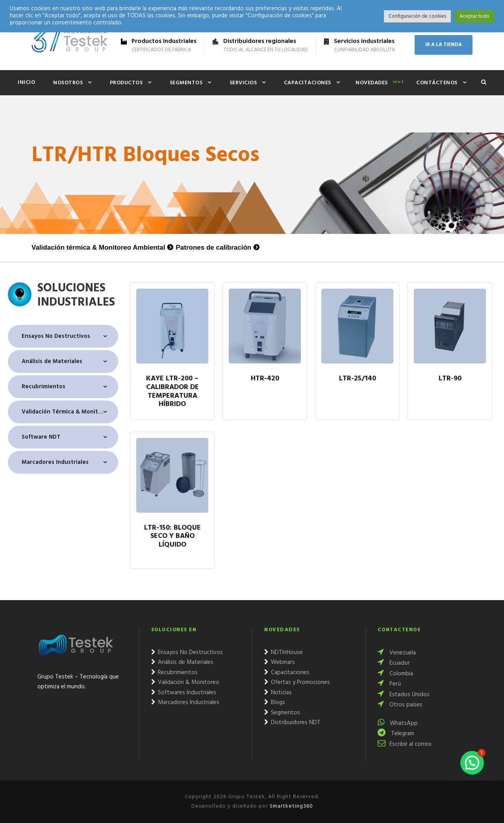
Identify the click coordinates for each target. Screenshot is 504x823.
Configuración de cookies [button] (417, 16)
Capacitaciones (308, 83)
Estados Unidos (404, 695)
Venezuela (397, 653)
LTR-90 (450, 379)
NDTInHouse (283, 652)
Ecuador (394, 663)
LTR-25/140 (358, 379)
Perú (389, 684)
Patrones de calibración (213, 247)
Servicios (243, 83)
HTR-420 (265, 379)
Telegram (396, 734)
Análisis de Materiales (52, 361)
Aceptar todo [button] (474, 16)
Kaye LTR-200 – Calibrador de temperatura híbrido (172, 392)
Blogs (275, 703)
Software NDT (41, 437)
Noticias (278, 693)
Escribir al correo (405, 744)
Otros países (400, 705)
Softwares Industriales (184, 693)
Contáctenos (437, 83)
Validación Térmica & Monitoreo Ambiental (70, 412)
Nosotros (68, 83)
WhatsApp (398, 723)
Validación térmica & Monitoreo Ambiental (98, 247)
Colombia (395, 674)
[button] (472, 763)
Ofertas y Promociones (297, 682)
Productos (126, 83)
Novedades (372, 83)
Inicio (26, 82)
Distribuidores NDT (292, 723)
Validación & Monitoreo (185, 682)
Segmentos (186, 83)
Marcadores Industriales (55, 462)
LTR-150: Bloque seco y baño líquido (172, 537)
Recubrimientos (44, 387)
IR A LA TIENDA (444, 45)
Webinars (280, 662)
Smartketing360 (291, 806)
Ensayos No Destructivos (56, 336)
